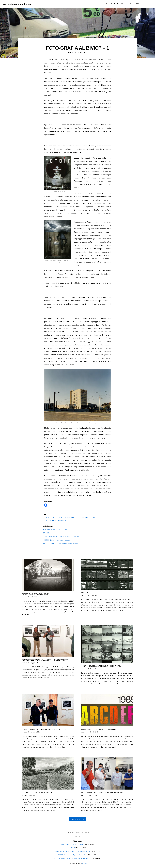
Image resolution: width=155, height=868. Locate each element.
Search (152, 4)
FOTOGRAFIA (72, 517)
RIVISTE (102, 517)
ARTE (47, 517)
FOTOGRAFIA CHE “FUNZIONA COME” (55, 529)
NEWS (130, 4)
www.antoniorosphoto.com (80, 832)
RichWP (84, 863)
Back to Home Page (78, 819)
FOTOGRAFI (62, 517)
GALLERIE (115, 4)
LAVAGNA (46, 533)
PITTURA (95, 517)
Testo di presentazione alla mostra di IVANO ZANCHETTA (61, 536)
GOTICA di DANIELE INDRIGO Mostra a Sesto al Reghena (61, 544)
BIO (107, 4)
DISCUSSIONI (77, 836)
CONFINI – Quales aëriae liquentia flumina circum (58, 540)
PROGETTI (139, 4)
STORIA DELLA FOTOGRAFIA (56, 520)
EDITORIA (54, 517)
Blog (123, 4)
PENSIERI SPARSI (84, 517)
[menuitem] (107, 4)
